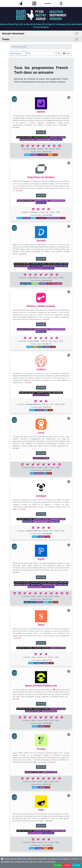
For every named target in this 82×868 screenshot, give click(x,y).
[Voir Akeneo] (69, 98)
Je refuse (67, 865)
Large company (25, 284)
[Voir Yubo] (69, 796)
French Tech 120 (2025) (25, 137)
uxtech (50, 155)
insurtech (38, 663)
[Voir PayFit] (69, 545)
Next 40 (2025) (52, 264)
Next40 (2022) (63, 266)
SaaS (56, 155)
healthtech (35, 284)
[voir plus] (16, 127)
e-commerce (43, 155)
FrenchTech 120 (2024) (41, 137)
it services (34, 155)
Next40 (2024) (63, 264)
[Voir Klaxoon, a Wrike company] (69, 292)
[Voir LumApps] (69, 482)
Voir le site (41, 132)
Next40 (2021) (57, 140)
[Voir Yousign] (69, 735)
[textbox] (41, 53)
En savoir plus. (50, 862)
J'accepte (58, 865)
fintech (33, 218)
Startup (27, 155)
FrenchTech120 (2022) (28, 140)
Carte (67, 53)
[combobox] (41, 53)
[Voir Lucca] (69, 418)
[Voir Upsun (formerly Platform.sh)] (69, 671)
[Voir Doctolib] (69, 226)
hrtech (41, 347)
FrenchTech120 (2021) (44, 140)
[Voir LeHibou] (69, 355)
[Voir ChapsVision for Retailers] (69, 163)
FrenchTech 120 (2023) (58, 137)
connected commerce (53, 218)
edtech (35, 347)
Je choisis (76, 865)
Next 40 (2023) (36, 266)
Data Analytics (57, 284)
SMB (32, 473)
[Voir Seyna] (69, 611)
